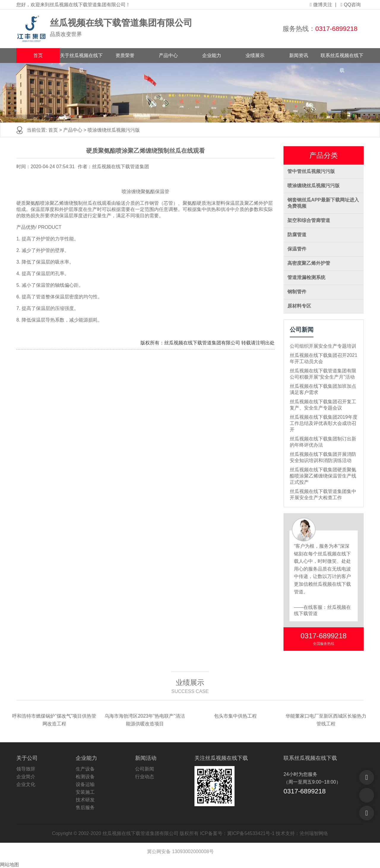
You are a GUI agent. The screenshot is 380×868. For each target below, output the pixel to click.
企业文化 (26, 784)
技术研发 (85, 800)
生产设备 (85, 769)
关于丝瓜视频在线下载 (81, 58)
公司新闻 (145, 769)
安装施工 (85, 792)
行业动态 (145, 777)
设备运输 (85, 784)
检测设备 (85, 777)
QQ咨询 (351, 5)
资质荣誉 (125, 55)
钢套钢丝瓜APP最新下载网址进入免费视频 (323, 203)
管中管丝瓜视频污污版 (311, 171)
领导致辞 (26, 769)
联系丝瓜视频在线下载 (342, 58)
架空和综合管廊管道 (309, 220)
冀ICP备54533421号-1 (251, 833)
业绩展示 (255, 55)
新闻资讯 (299, 55)
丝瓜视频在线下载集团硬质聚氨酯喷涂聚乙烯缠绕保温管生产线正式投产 (323, 476)
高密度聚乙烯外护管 (309, 263)
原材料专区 (299, 306)
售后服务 (85, 808)
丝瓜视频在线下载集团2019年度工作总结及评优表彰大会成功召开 (324, 423)
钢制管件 (297, 292)
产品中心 (168, 55)
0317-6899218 (336, 29)
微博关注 (321, 5)
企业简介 (26, 777)
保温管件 (297, 249)
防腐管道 (297, 235)
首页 (38, 55)
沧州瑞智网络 (314, 833)
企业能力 (212, 55)
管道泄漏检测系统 (306, 277)
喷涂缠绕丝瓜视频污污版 (114, 130)
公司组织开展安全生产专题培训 (323, 346)
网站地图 (9, 865)
